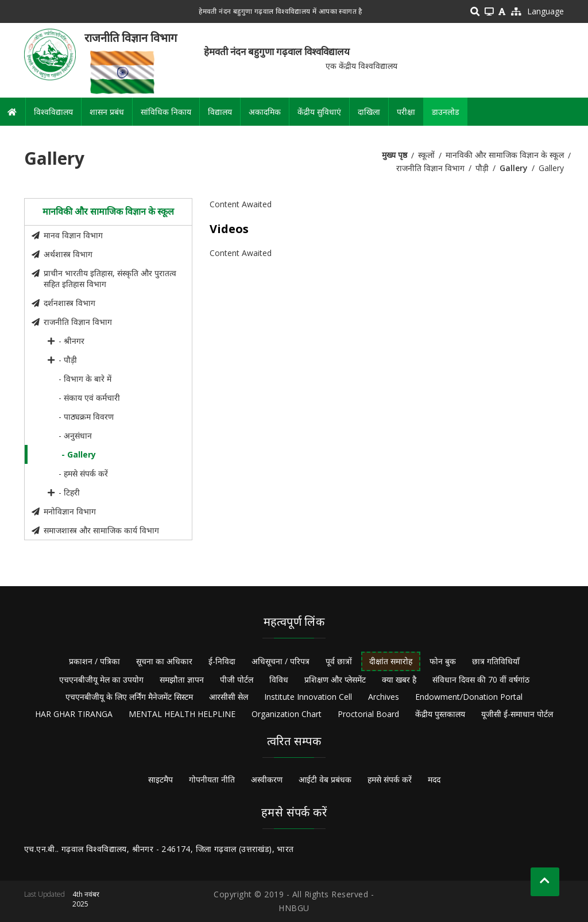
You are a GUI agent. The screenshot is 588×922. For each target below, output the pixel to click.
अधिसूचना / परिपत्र (281, 661)
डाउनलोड (445, 112)
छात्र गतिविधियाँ (496, 661)
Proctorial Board (368, 714)
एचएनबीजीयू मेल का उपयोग (101, 679)
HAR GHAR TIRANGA (74, 714)
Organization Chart (287, 714)
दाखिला (369, 112)
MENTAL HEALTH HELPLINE (182, 714)
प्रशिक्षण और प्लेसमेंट (335, 679)
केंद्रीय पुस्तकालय (440, 714)
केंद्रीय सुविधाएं (319, 112)
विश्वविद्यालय (53, 112)
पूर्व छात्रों (339, 661)
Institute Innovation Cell (308, 697)
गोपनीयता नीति (212, 779)
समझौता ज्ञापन (182, 679)
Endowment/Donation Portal (469, 697)
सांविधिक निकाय (166, 112)
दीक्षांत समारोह (391, 661)
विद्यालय (220, 112)
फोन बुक (443, 661)
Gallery (514, 168)
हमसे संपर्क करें (390, 779)
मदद (434, 779)
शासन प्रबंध (107, 112)
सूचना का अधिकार (164, 661)
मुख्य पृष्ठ (394, 155)
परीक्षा (406, 112)
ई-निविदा (222, 661)
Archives (384, 697)
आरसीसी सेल (229, 697)
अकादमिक (265, 112)
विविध (279, 679)
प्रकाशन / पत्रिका (94, 661)
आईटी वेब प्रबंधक (325, 779)
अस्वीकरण (267, 779)
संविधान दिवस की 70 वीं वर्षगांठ (481, 679)
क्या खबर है (399, 679)
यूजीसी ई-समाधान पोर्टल (517, 714)
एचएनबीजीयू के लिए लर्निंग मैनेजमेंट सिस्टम (129, 697)
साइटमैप (160, 779)
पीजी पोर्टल (237, 679)
